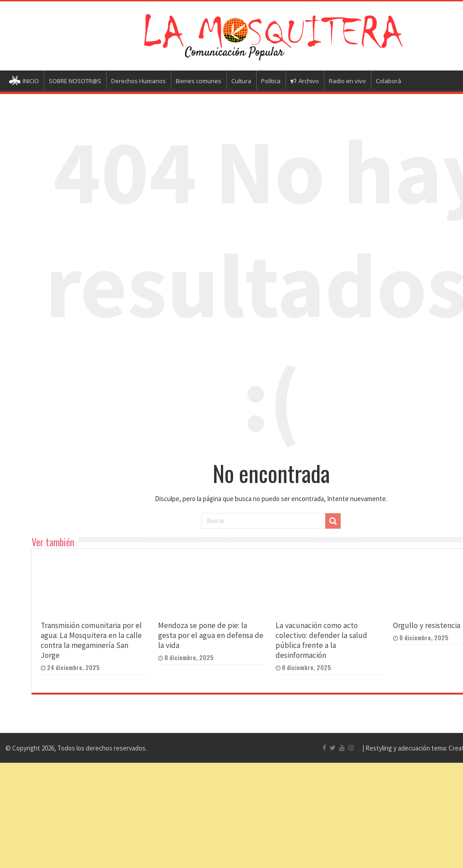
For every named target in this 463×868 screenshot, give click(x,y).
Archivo (305, 81)
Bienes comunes (199, 81)
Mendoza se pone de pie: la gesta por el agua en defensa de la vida (211, 635)
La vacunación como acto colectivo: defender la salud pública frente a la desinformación (321, 640)
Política (271, 81)
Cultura (241, 81)
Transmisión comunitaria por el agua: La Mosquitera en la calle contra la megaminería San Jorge (91, 640)
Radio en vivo (347, 81)
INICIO (24, 82)
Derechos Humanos (138, 81)
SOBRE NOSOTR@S (75, 81)
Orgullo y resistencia (427, 625)
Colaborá (388, 81)
